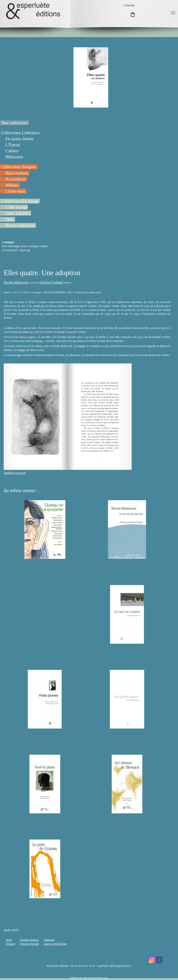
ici (29, 250)
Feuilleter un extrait (15, 473)
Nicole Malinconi (16, 282)
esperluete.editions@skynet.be (114, 966)
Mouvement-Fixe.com (96, 978)
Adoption (49, 940)
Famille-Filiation (29, 940)
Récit (9, 940)
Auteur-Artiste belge (55, 944)
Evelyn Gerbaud (52, 282)
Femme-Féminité (30, 944)
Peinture (11, 944)
